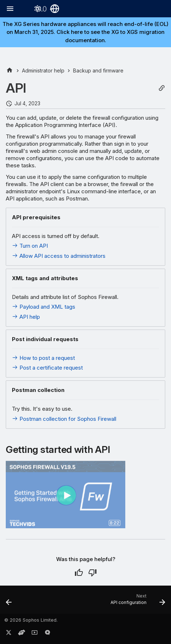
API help (26, 317)
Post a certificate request (47, 368)
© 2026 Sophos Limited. (31, 620)
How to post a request (43, 358)
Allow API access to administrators (59, 256)
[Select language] (55, 9)
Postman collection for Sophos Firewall (64, 419)
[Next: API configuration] (137, 602)
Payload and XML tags (44, 307)
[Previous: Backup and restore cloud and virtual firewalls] (9, 602)
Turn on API (30, 246)
